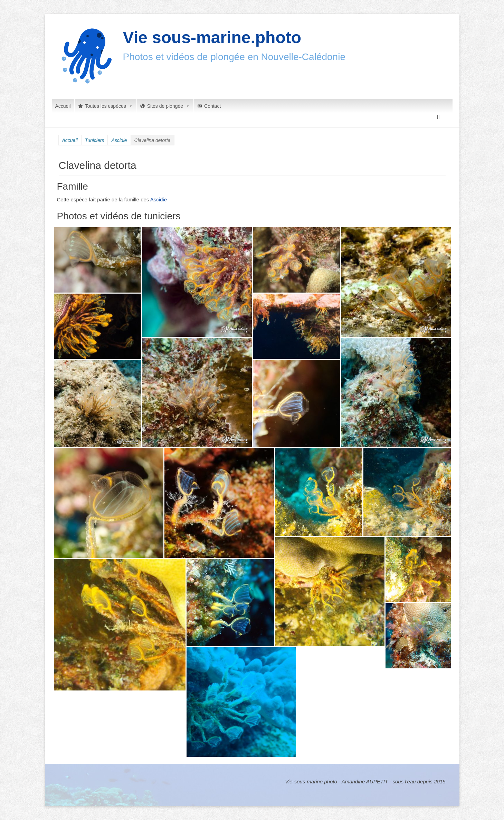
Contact (212, 106)
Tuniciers (95, 140)
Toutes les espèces (109, 106)
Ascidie (119, 140)
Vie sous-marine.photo (212, 37)
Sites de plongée (169, 106)
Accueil (63, 106)
